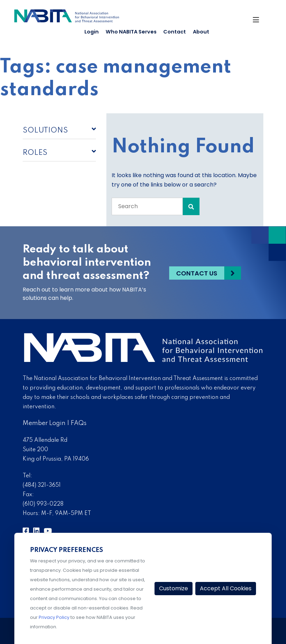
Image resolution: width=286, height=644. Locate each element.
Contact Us (197, 272)
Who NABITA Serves (131, 32)
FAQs (79, 423)
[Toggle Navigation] (259, 21)
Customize (174, 588)
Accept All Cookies (226, 588)
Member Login (44, 423)
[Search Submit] (191, 206)
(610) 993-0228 (43, 504)
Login (92, 32)
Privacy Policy (54, 617)
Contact (175, 32)
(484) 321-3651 (42, 485)
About (201, 32)
